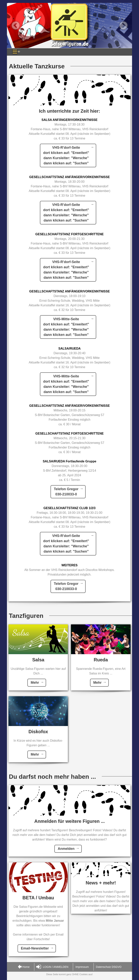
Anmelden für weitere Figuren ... (69, 821)
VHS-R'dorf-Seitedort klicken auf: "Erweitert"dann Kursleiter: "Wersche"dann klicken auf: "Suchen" (66, 155)
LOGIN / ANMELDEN (52, 967)
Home (24, 967)
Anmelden (66, 849)
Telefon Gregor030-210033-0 (66, 492)
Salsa (38, 660)
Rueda (101, 660)
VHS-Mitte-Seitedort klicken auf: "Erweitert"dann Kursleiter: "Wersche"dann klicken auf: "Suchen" (66, 327)
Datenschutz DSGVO (109, 967)
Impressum (82, 967)
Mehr (35, 683)
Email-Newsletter (35, 948)
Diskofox (38, 732)
